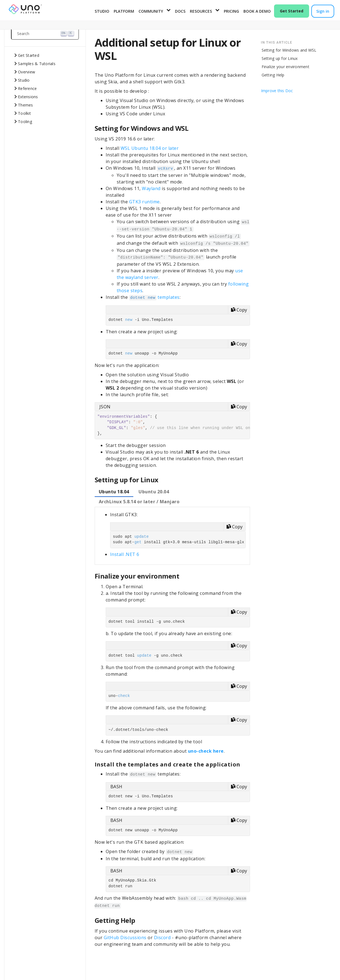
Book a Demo (257, 11)
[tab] (114, 492)
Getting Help (273, 75)
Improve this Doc (277, 91)
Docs (180, 11)
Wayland (151, 188)
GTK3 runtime (144, 202)
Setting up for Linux (280, 58)
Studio (102, 11)
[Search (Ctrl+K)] (45, 34)
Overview (26, 72)
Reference (27, 88)
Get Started (292, 11)
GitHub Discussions (125, 938)
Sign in (323, 11)
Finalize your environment (285, 67)
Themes (26, 105)
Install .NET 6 (125, 554)
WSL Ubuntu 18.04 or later (150, 148)
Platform (124, 11)
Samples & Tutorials (37, 64)
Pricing (231, 11)
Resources (201, 11)
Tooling (25, 122)
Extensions (28, 97)
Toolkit (24, 113)
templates (154, 297)
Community (151, 11)
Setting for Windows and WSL (289, 50)
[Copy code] (239, 310)
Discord (162, 938)
